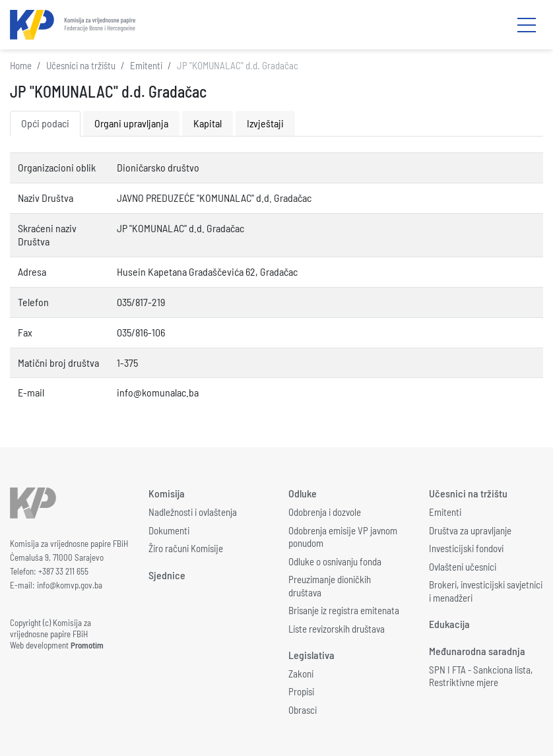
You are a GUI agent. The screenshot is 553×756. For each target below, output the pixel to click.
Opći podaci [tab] (45, 123)
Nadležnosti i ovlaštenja (193, 512)
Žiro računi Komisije (186, 548)
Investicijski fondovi (466, 548)
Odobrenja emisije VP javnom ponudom (343, 537)
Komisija (167, 493)
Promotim (87, 645)
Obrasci (303, 710)
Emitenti (146, 65)
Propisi (301, 691)
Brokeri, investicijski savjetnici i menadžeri (486, 591)
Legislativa (311, 655)
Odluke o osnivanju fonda (335, 561)
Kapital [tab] (208, 123)
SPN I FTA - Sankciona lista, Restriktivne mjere (481, 676)
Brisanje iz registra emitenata (344, 610)
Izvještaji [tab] (265, 123)
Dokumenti (169, 530)
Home (21, 65)
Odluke (303, 493)
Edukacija (449, 624)
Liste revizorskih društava (337, 629)
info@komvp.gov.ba (70, 585)
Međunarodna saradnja (477, 651)
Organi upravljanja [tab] (131, 123)
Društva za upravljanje (470, 530)
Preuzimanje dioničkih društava (330, 586)
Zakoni (301, 674)
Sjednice (167, 575)
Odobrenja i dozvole (325, 512)
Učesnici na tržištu (81, 65)
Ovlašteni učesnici (463, 567)
